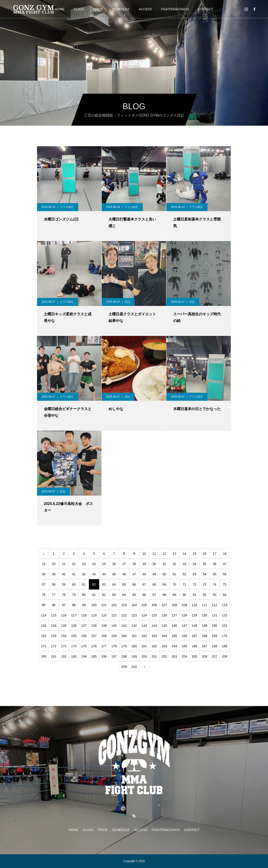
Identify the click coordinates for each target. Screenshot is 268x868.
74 (215, 584)
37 (225, 564)
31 (164, 564)
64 (114, 584)
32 (174, 564)
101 (104, 605)
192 (64, 656)
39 (54, 574)
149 (204, 626)
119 (94, 615)
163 (154, 636)
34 (194, 564)
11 (154, 554)
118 (84, 615)
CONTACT (206, 9)
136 (74, 626)
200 (144, 656)
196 (104, 656)
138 (94, 626)
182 (154, 646)
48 (144, 574)
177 (104, 646)
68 (154, 584)
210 (134, 667)
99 (84, 605)
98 (74, 605)
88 (164, 595)
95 (44, 605)
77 (54, 595)
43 (94, 574)
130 (204, 615)
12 (164, 554)
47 (134, 574)
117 (74, 615)
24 (94, 564)
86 (144, 595)
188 (214, 646)
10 (144, 554)
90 (184, 595)
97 (64, 605)
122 (124, 615)
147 (184, 626)
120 (104, 615)
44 (104, 574)
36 (215, 564)
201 (154, 656)
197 (114, 656)
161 (134, 636)
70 (174, 584)
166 (184, 636)
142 (134, 626)
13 (174, 554)
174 (74, 646)
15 (194, 554)
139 (104, 626)
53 (194, 574)
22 (74, 564)
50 (164, 574)
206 (204, 656)
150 (214, 626)
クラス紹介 (67, 207)
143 (144, 626)
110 (194, 605)
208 (224, 656)
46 (124, 574)
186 (194, 646)
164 (164, 636)
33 (184, 564)
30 (154, 564)
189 (224, 646)
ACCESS (145, 9)
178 (114, 646)
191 (54, 656)
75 (225, 584)
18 (225, 554)
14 (184, 554)
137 (84, 626)
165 (174, 636)
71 (184, 584)
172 (54, 646)
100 (94, 605)
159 (114, 636)
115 (54, 615)
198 (124, 656)
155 (74, 636)
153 (54, 636)
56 (225, 574)
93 (215, 595)
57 (44, 584)
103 (124, 605)
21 (64, 564)
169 (214, 636)
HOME (60, 9)
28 (134, 564)
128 (184, 615)
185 (184, 646)
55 (215, 574)
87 (154, 595)
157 (94, 636)
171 (44, 646)
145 (164, 626)
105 (144, 605)
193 (74, 656)
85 (134, 595)
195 (94, 656)
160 (124, 636)
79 (74, 595)
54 (204, 574)
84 (124, 595)
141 (124, 626)
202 (164, 656)
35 (204, 564)
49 (154, 574)
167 (194, 636)
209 (124, 667)
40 (64, 574)
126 (164, 615)
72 (194, 584)
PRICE (98, 9)
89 (174, 595)
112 (214, 605)
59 (64, 584)
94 (225, 595)
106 (154, 605)
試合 (63, 491)
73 (204, 584)
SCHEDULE (121, 9)
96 (54, 605)
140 (114, 626)
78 (64, 595)
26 (114, 564)
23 (84, 564)
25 (104, 564)
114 (44, 615)
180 (134, 646)
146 (174, 626)
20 (54, 564)
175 (84, 646)
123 (134, 615)
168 (204, 636)
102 (114, 605)
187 (204, 646)
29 (144, 564)
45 (114, 574)
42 (84, 574)
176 (94, 646)
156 (84, 636)
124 (144, 615)
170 (224, 636)
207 (214, 656)
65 (124, 584)
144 (154, 626)
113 (224, 605)
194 (84, 656)
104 (134, 605)
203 (174, 656)
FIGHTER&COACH (175, 9)
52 (184, 574)
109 (184, 605)
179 (124, 646)
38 (44, 574)
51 (174, 574)
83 (114, 595)
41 (74, 574)
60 (74, 584)
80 (84, 595)
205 (194, 656)
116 (64, 615)
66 (134, 584)
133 (44, 626)
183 (164, 646)
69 (164, 584)
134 (54, 626)
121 (114, 615)
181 (144, 646)
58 (54, 584)
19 (44, 564)
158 (104, 636)
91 (194, 595)
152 (44, 636)
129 (194, 615)
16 (204, 554)
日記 (127, 302)
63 (104, 584)
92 (204, 595)
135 (64, 626)
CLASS (79, 9)
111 (204, 605)
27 (124, 564)
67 (144, 584)
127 (174, 615)
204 (184, 656)
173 (64, 646)
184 (174, 646)
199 (134, 656)
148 (194, 626)
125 (154, 615)
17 (215, 554)
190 (44, 656)
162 (144, 636)
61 (84, 584)
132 (224, 615)
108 (174, 605)
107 (164, 605)
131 (214, 615)
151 (224, 626)
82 (104, 595)
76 (44, 595)
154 (64, 636)
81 (94, 595)
